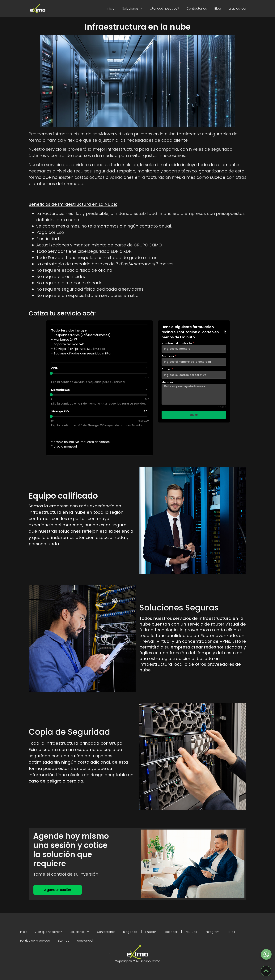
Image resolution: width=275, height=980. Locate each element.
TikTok (231, 932)
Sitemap (64, 941)
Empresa (169, 356)
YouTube (191, 932)
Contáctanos (197, 9)
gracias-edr (237, 9)
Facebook (171, 932)
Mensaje (167, 382)
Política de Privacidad (35, 941)
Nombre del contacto (178, 343)
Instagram (212, 932)
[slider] (51, 373)
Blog (218, 9)
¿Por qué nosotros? (165, 9)
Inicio (111, 9)
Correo (168, 369)
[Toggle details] (225, 332)
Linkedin (151, 932)
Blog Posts (130, 932)
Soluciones (132, 9)
